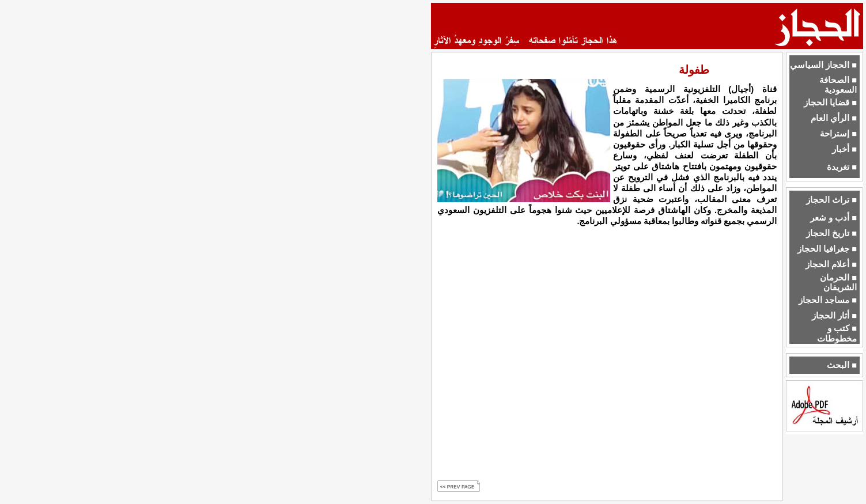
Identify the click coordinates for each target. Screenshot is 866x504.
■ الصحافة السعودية (838, 85)
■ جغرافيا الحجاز (827, 249)
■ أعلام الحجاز (831, 264)
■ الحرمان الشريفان (838, 283)
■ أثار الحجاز (834, 316)
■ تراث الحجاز (831, 200)
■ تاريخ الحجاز (831, 233)
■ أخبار (844, 149)
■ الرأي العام (834, 118)
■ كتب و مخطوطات (837, 333)
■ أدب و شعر (833, 218)
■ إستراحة (838, 134)
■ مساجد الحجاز (828, 300)
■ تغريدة (842, 167)
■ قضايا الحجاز (830, 103)
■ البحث (842, 365)
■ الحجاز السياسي (823, 65)
